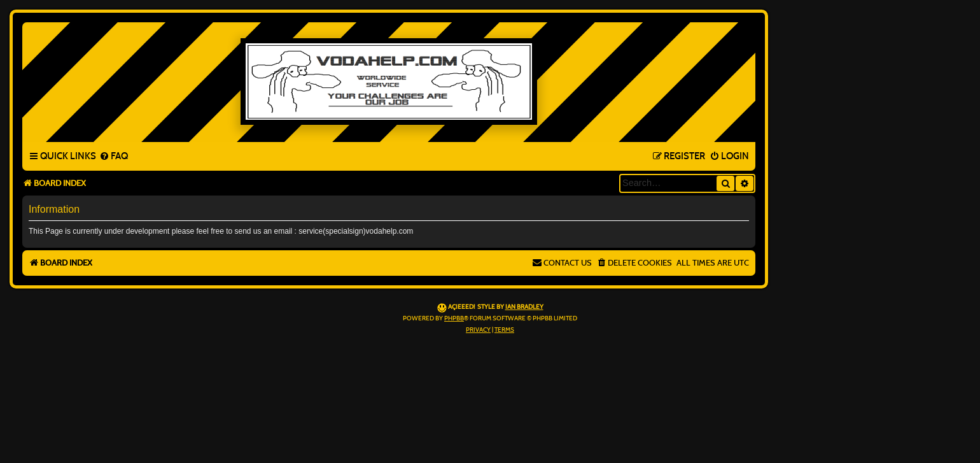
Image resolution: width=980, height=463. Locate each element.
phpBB (454, 318)
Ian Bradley (524, 307)
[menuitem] (114, 157)
